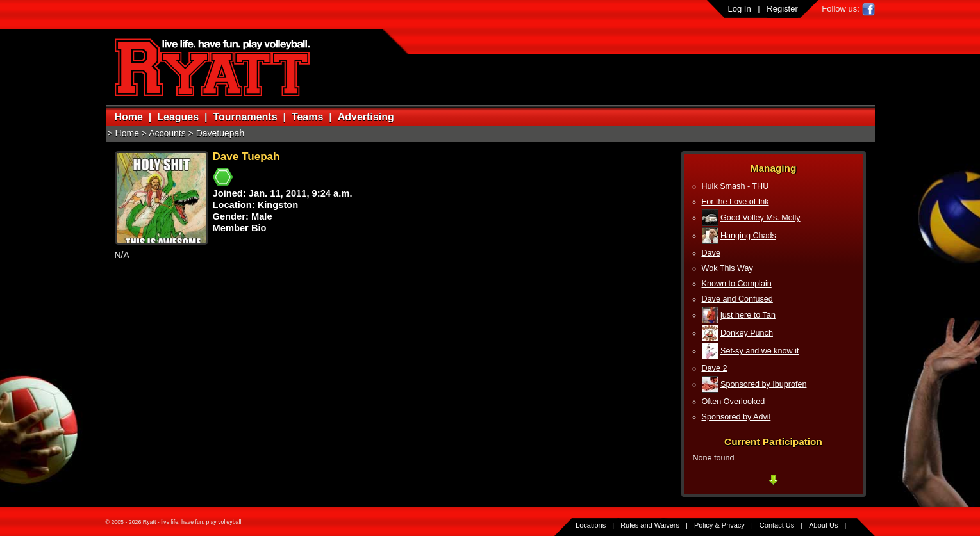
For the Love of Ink (735, 202)
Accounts (167, 133)
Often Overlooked (734, 402)
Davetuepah (220, 133)
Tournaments (245, 117)
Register (782, 9)
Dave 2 (715, 368)
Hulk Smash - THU (735, 186)
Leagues (178, 117)
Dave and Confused (737, 299)
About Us (823, 525)
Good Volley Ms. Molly (760, 218)
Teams (308, 117)
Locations (591, 525)
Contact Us (777, 525)
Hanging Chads (748, 236)
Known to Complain (737, 284)
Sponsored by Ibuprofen (763, 384)
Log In (740, 9)
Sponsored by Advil (736, 417)
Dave (711, 253)
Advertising (366, 117)
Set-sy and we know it (760, 351)
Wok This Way (727, 268)
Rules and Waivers (650, 525)
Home (129, 117)
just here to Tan (748, 315)
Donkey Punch (747, 333)
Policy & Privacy (719, 525)
